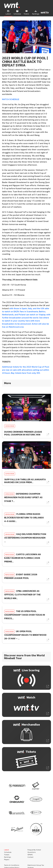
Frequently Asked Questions (34, 851)
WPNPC (30, 855)
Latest (6, 850)
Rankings (8, 857)
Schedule (8, 852)
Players (7, 859)
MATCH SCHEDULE (11, 99)
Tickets (7, 855)
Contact (30, 857)
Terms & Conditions (12, 865)
